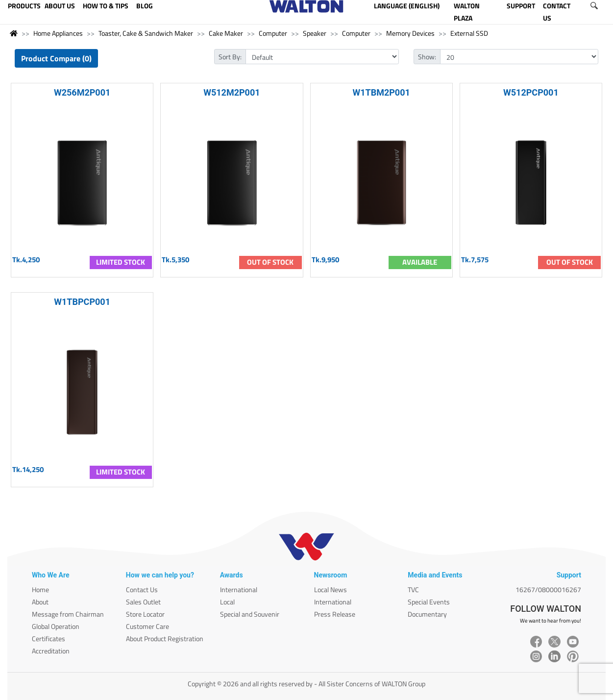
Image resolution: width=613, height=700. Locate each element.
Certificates (49, 638)
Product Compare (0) (56, 58)
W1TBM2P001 (381, 92)
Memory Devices (410, 33)
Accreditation (51, 651)
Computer (273, 33)
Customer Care (147, 626)
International (239, 589)
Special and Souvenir (250, 614)
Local (227, 602)
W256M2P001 (82, 92)
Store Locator (145, 614)
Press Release (335, 614)
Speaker (315, 33)
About (40, 602)
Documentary (427, 614)
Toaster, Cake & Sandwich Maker (146, 33)
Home (40, 589)
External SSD (469, 33)
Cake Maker (226, 33)
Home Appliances (58, 33)
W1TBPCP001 (82, 302)
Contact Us (142, 589)
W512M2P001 (232, 92)
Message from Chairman (68, 614)
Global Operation (56, 626)
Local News (331, 589)
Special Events (429, 602)
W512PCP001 (531, 92)
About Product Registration (165, 638)
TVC (413, 589)
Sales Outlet (143, 602)
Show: (427, 57)
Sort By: (230, 57)
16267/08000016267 (548, 589)
